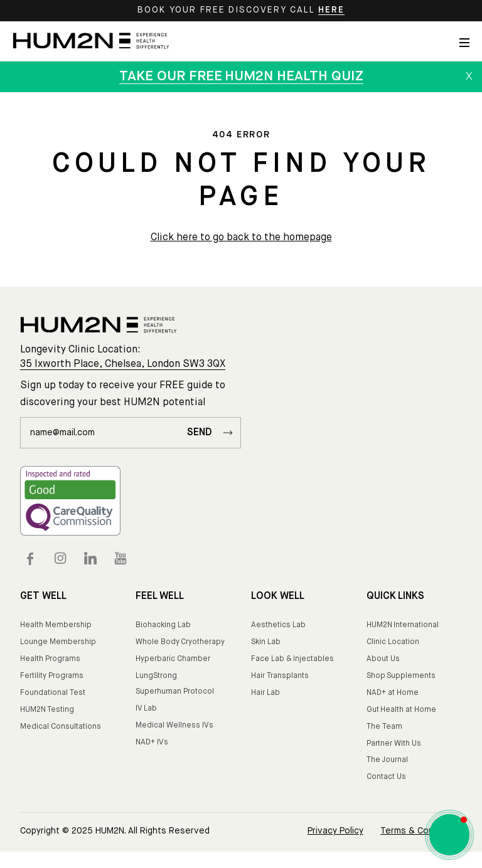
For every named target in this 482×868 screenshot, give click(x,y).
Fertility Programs (52, 676)
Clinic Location (393, 642)
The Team (384, 727)
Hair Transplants (280, 676)
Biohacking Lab (163, 625)
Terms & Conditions (421, 831)
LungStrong (156, 676)
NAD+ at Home (393, 693)
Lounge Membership (58, 642)
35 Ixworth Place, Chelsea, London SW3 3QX (123, 364)
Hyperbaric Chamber (173, 659)
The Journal (387, 760)
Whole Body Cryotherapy (180, 642)
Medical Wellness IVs (174, 726)
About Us (383, 659)
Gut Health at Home (401, 710)
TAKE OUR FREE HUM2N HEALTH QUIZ (241, 77)
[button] (449, 835)
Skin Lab (266, 642)
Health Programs (50, 659)
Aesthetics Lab (278, 625)
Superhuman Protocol (175, 692)
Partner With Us (394, 744)
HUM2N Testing (47, 710)
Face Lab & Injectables (292, 659)
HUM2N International (403, 625)
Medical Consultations (61, 727)
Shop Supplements (401, 676)
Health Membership (56, 625)
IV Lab (146, 709)
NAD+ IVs (152, 743)
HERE (331, 10)
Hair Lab (265, 693)
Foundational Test (53, 693)
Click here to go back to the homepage (241, 238)
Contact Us (386, 777)
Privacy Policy (335, 831)
